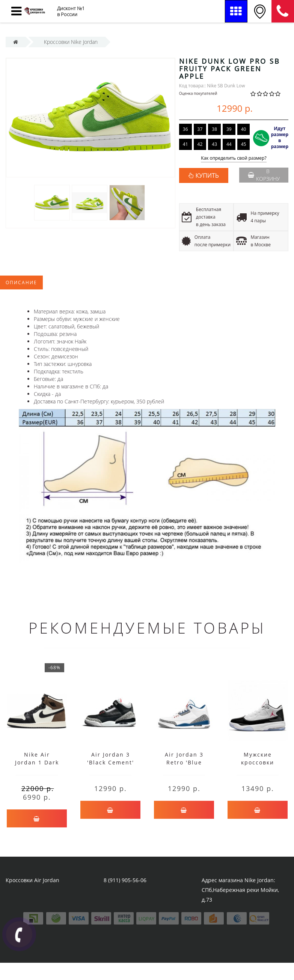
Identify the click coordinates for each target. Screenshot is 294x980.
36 (185, 129)
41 (185, 144)
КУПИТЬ (207, 175)
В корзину (264, 175)
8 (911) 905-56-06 (283, 11)
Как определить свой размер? (234, 158)
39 (229, 129)
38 (214, 129)
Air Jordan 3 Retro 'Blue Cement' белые (184, 762)
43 (214, 144)
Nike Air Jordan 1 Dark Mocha (37, 762)
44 (229, 144)
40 (244, 129)
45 (244, 144)
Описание (21, 282)
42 (200, 144)
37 (200, 129)
